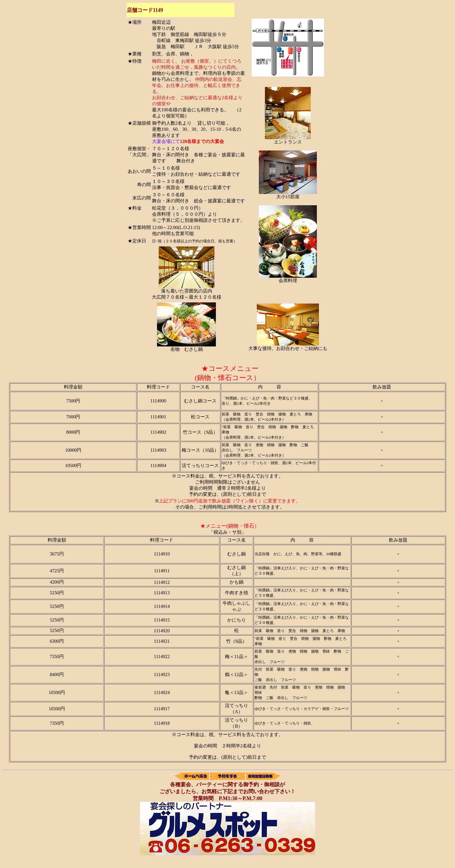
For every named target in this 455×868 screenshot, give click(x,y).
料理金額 (73, 387)
